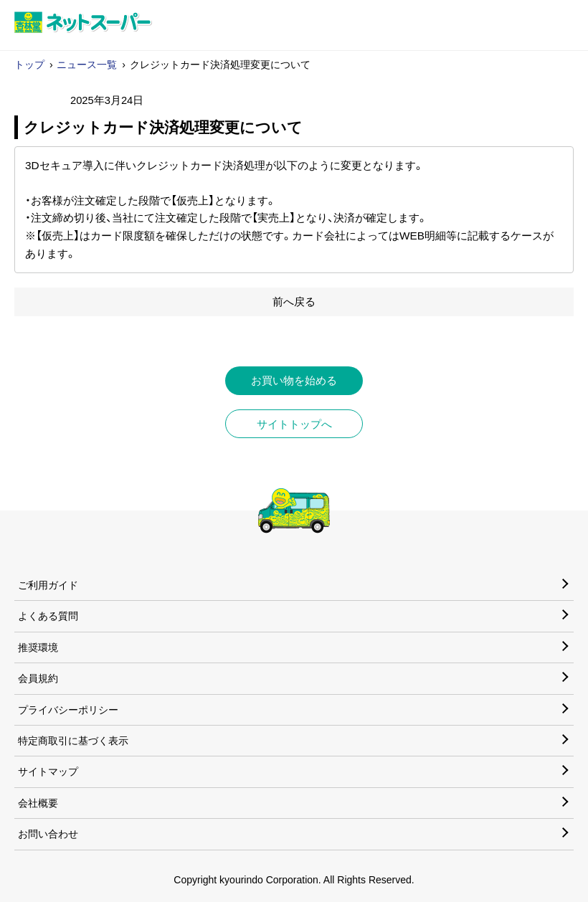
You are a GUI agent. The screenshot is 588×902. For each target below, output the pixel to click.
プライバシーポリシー (68, 710)
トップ (29, 65)
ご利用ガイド (48, 585)
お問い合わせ (48, 834)
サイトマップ (48, 772)
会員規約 (38, 678)
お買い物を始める (294, 380)
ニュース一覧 (87, 65)
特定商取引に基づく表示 (73, 741)
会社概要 (38, 803)
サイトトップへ (294, 424)
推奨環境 (38, 647)
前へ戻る (294, 302)
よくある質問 (48, 616)
